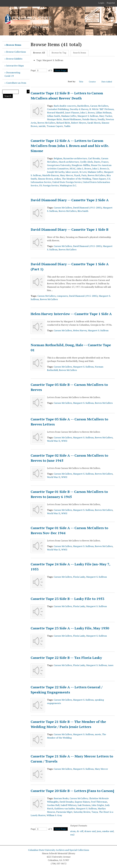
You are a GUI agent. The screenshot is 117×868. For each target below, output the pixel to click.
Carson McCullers (99, 106)
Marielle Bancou (51, 175)
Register (111, 3)
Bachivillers (83, 106)
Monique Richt (54, 119)
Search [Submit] (8, 96)
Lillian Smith (54, 116)
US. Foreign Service (49, 185)
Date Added (108, 82)
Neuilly (101, 119)
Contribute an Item (16, 83)
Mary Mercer (66, 175)
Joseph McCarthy (56, 172)
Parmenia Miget (64, 812)
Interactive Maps (15, 66)
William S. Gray (54, 815)
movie (98, 734)
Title (83, 82)
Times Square (99, 179)
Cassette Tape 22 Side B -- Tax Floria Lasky (66, 658)
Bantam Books (61, 798)
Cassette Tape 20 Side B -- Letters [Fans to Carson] (72, 791)
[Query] (10, 92)
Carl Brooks (94, 158)
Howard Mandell (56, 113)
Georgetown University (59, 165)
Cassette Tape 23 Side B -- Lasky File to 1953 (67, 599)
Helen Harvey (80, 330)
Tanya (95, 812)
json (99, 831)
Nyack (77, 175)
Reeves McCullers (46, 123)
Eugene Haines (82, 802)
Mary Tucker (106, 116)
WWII (64, 441)
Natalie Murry (89, 119)
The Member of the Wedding (76, 179)
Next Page (61, 70)
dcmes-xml (90, 831)
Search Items (80, 53)
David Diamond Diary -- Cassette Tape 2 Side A (70, 200)
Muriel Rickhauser (72, 119)
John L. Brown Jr (101, 169)
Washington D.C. (68, 185)
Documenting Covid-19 (12, 74)
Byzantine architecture (75, 158)
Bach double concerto (65, 106)
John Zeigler (98, 805)
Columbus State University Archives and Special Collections (59, 850)
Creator (94, 82)
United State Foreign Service (67, 182)
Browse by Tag (59, 53)
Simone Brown (45, 179)
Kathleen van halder (65, 808)
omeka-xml (108, 831)
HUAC (73, 169)
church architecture (69, 162)
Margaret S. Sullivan (88, 116)
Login (101, 3)
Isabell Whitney (69, 805)
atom (73, 831)
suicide (42, 126)
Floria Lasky (79, 577)
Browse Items (14, 45)
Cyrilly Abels (86, 162)
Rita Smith (83, 211)
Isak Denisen (84, 805)
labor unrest (72, 172)
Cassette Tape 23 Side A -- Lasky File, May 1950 (70, 628)
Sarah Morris (94, 123)
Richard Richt (63, 123)
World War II (54, 441)
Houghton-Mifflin (81, 165)
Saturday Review (82, 812)
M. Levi (83, 172)
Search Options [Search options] (28, 92)
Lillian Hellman (104, 113)
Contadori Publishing (58, 109)
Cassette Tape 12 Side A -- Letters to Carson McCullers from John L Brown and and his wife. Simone (70, 146)
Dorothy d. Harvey (79, 109)
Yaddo (67, 126)
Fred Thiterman (99, 802)
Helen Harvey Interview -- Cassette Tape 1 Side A (71, 314)
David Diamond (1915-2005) (87, 208)
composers (62, 296)
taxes (111, 665)
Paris (84, 175)
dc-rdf (80, 831)
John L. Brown (87, 113)
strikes (57, 179)
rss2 (72, 835)
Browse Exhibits (14, 59)
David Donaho (67, 802)
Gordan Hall (53, 805)
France (105, 162)
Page (39, 70)
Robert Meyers (79, 123)
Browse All (39, 53)
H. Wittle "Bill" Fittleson (102, 109)
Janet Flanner (72, 113)
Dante (97, 162)
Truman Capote (55, 126)
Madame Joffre (69, 116)
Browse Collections (16, 52)
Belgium (58, 158)
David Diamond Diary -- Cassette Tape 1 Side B (70, 229)
